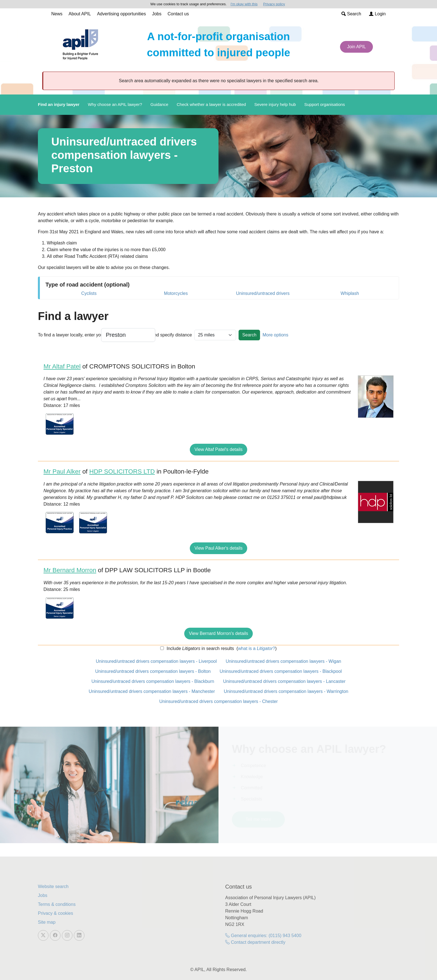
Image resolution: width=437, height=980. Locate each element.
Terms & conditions (57, 904)
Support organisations (325, 104)
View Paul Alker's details (219, 548)
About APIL (80, 14)
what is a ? (257, 648)
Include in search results (200, 648)
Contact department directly (255, 942)
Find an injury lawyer (59, 104)
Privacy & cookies (55, 913)
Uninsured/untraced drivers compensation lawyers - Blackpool (281, 671)
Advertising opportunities (121, 14)
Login (377, 14)
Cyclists (89, 293)
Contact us (178, 14)
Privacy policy (274, 4)
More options (275, 335)
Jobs (157, 14)
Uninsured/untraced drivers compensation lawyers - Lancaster (284, 681)
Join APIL (356, 47)
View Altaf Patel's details (219, 449)
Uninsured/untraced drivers (263, 293)
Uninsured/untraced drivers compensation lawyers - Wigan (283, 661)
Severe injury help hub (275, 104)
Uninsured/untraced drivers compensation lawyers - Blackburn (153, 681)
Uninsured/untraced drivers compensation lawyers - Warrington (286, 691)
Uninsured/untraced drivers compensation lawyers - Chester (218, 701)
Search (351, 14)
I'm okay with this (244, 4)
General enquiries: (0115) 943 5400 (263, 936)
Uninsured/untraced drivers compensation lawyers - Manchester (152, 691)
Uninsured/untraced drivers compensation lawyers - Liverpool (156, 661)
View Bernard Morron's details (219, 633)
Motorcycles (176, 293)
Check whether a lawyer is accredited (211, 104)
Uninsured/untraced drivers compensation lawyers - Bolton (153, 671)
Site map (47, 922)
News (57, 14)
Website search (53, 886)
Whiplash (350, 293)
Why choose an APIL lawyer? (115, 104)
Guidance (159, 104)
